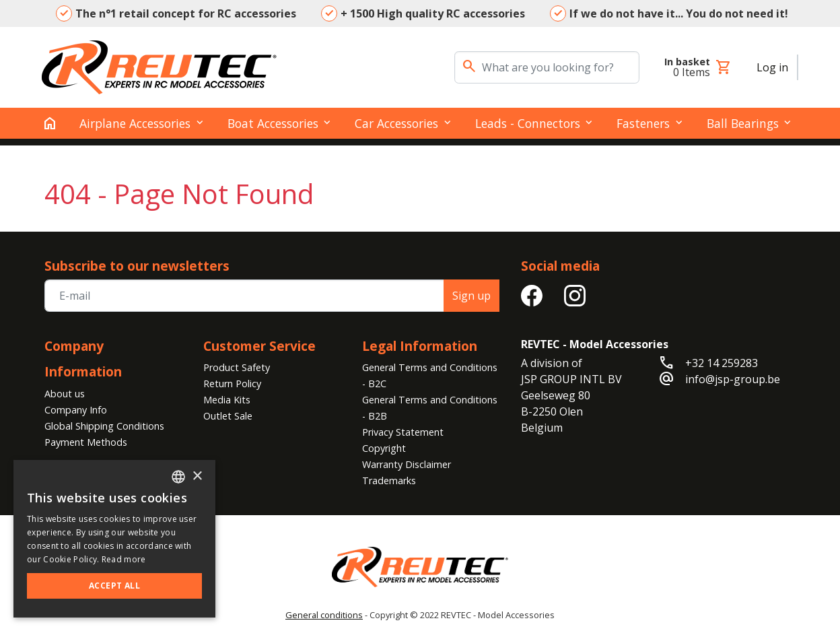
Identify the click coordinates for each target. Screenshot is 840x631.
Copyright (384, 448)
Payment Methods (86, 442)
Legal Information (420, 346)
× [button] (197, 476)
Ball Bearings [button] (743, 123)
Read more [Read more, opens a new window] (124, 559)
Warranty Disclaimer (407, 464)
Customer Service (259, 346)
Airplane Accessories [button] (135, 123)
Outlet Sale (228, 416)
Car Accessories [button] (396, 123)
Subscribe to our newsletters (137, 266)
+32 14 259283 (722, 363)
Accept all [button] (114, 586)
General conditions (324, 615)
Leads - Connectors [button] (528, 123)
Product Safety (237, 367)
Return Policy (232, 384)
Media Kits (227, 400)
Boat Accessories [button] (273, 123)
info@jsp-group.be (733, 379)
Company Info (76, 410)
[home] (50, 123)
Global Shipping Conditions (104, 426)
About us (65, 394)
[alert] (114, 539)
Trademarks (389, 480)
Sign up (471, 296)
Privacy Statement (403, 432)
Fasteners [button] (643, 123)
